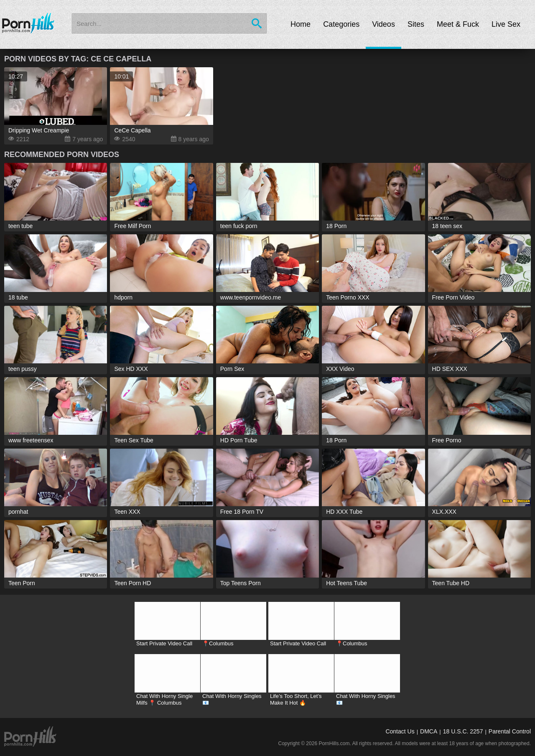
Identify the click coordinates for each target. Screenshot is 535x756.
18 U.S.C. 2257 (463, 731)
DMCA (429, 731)
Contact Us (400, 731)
